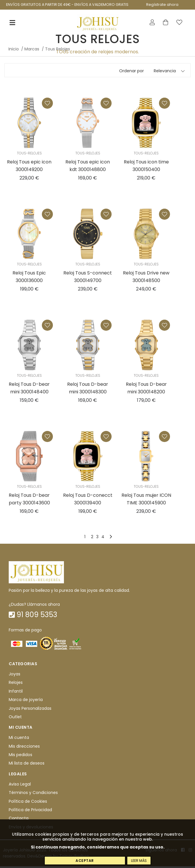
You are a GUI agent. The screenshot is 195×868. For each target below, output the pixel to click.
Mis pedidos (20, 756)
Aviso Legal (20, 786)
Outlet (15, 719)
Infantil (16, 693)
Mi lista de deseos (27, 765)
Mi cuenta (19, 739)
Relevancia (165, 73)
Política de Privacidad (30, 811)
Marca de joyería (26, 701)
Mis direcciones (24, 748)
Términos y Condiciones (33, 794)
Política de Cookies (28, 803)
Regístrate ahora (162, 5)
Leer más (139, 861)
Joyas (15, 676)
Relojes (16, 684)
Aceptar (85, 861)
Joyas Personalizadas (30, 710)
